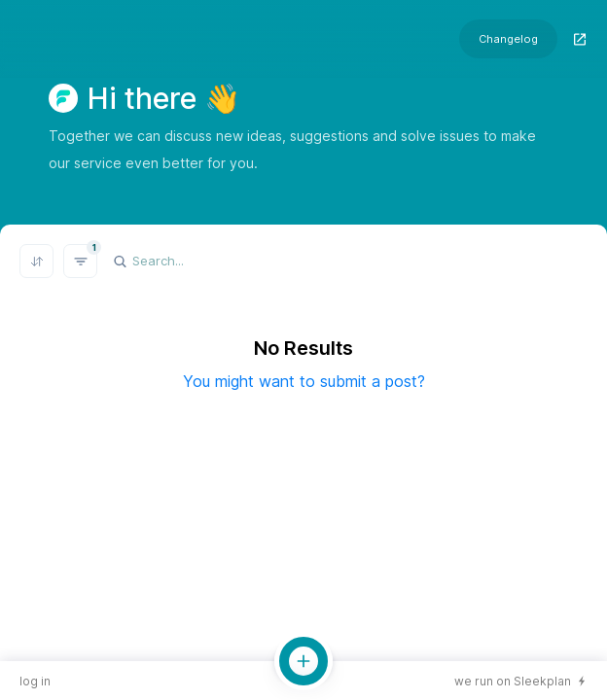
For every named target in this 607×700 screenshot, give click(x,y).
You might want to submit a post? (304, 381)
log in (35, 681)
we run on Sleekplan (513, 681)
